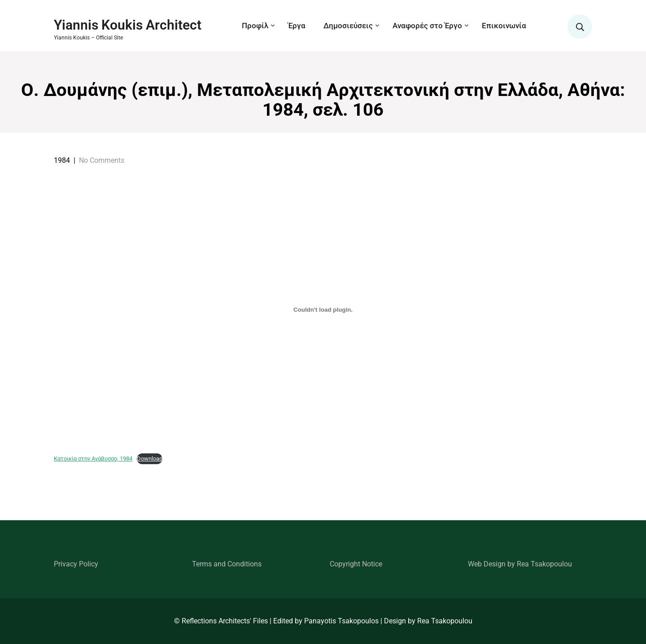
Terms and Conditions (227, 564)
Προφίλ (255, 26)
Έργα (297, 26)
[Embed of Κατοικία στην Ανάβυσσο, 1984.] (323, 309)
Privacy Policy (76, 564)
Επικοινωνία (504, 26)
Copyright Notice (356, 564)
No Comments (102, 160)
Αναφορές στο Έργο (427, 26)
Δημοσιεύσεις (348, 26)
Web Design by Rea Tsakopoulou (520, 564)
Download (150, 459)
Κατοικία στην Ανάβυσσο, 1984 (93, 459)
